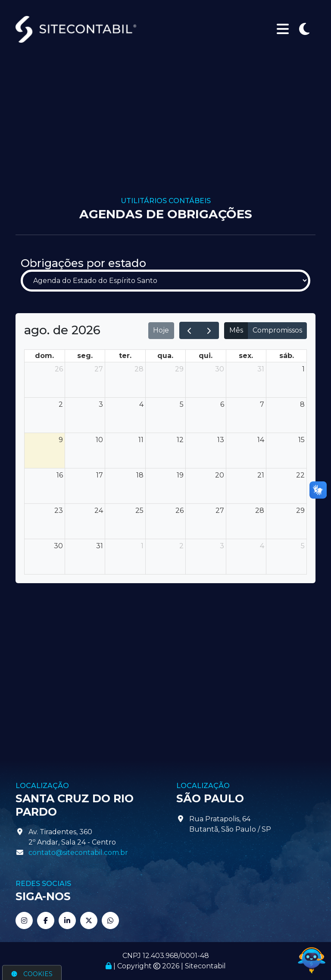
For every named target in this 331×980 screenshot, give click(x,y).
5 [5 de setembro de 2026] (303, 546)
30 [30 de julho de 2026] (220, 369)
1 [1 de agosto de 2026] (303, 369)
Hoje (161, 330)
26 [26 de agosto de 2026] (180, 510)
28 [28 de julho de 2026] (139, 369)
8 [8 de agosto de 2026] (302, 404)
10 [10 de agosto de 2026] (99, 440)
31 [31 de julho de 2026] (261, 369)
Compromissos (277, 330)
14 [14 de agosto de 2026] (261, 440)
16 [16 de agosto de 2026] (60, 475)
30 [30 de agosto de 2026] (58, 546)
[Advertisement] (165, 132)
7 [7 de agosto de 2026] (262, 404)
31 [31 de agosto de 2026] (100, 546)
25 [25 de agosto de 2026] (139, 510)
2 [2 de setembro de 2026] (181, 546)
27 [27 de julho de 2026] (99, 369)
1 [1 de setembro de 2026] (142, 546)
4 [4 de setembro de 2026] (262, 546)
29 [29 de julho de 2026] (179, 369)
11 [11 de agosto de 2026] (141, 440)
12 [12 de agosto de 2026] (180, 440)
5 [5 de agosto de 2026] (182, 404)
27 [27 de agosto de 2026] (220, 510)
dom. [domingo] (44, 356)
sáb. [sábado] (287, 356)
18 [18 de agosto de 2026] (140, 475)
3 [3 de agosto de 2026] (101, 404)
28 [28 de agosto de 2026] (260, 510)
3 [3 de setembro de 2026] (222, 546)
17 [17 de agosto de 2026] (100, 475)
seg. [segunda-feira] (85, 356)
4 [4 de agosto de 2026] (141, 404)
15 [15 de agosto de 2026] (301, 440)
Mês (236, 330)
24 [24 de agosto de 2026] (99, 510)
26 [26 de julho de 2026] (59, 369)
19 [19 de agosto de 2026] (180, 475)
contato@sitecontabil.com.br (78, 853)
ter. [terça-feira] (125, 356)
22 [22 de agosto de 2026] (300, 475)
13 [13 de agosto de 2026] (221, 440)
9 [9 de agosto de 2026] (61, 440)
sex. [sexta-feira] (246, 356)
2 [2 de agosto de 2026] (61, 404)
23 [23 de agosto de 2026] (59, 510)
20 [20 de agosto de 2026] (220, 475)
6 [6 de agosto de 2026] (222, 404)
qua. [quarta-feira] (165, 356)
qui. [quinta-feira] (206, 356)
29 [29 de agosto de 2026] (300, 510)
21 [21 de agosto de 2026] (261, 475)
